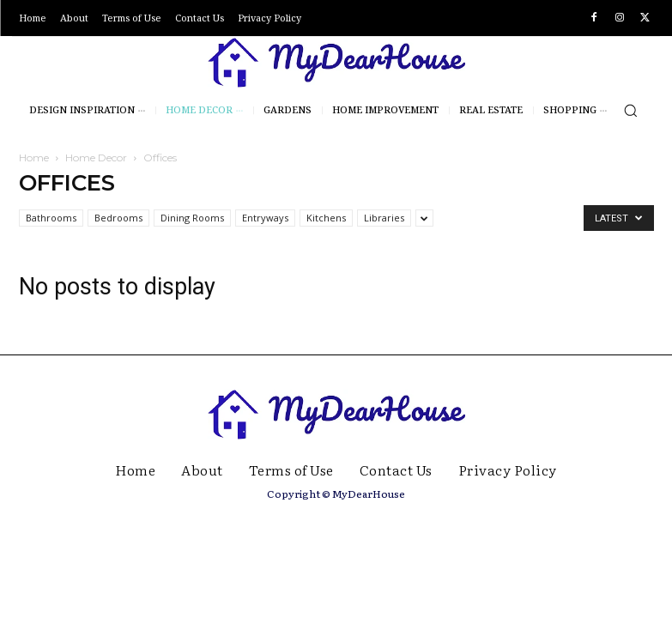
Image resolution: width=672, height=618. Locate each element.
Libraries (384, 218)
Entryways (265, 218)
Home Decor (96, 158)
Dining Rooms (192, 218)
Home (34, 158)
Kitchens (326, 218)
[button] (630, 110)
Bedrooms (118, 218)
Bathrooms (51, 218)
